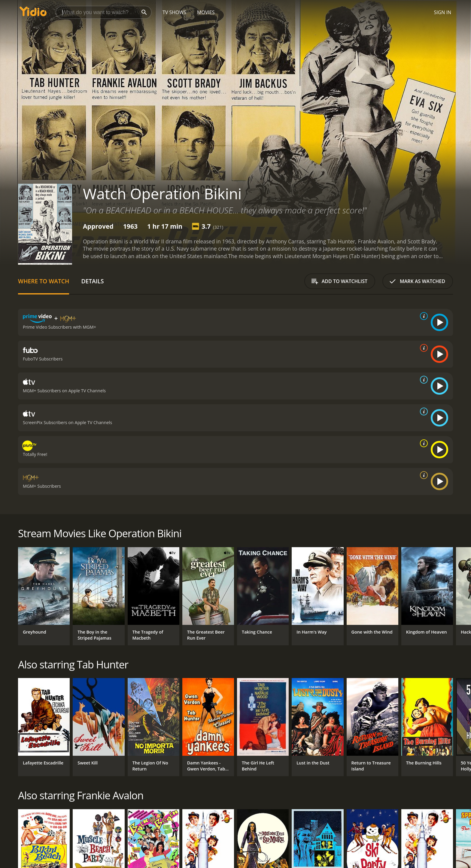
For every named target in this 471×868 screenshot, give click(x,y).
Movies (206, 12)
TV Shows (174, 12)
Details (92, 281)
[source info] (423, 316)
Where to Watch (44, 281)
